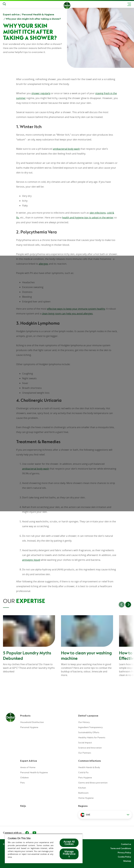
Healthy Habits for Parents (92, 737)
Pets (23, 783)
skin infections (98, 213)
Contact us (126, 844)
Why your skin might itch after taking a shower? (33, 19)
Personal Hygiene (29, 727)
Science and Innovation (90, 748)
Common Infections (90, 761)
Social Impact (85, 743)
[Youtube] (34, 833)
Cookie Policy (124, 857)
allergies (43, 264)
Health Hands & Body (89, 767)
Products (25, 716)
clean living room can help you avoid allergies (67, 314)
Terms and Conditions (121, 848)
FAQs (23, 806)
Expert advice (11, 14)
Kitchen (82, 788)
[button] (105, 815)
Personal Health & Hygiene (38, 14)
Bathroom (83, 793)
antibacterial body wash (66, 149)
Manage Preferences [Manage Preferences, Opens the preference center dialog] (69, 854)
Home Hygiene (86, 798)
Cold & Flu (83, 772)
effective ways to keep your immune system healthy (76, 309)
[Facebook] (27, 833)
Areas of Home (28, 767)
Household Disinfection (32, 722)
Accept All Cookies (69, 843)
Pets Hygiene (85, 778)
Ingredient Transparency (90, 727)
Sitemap (127, 861)
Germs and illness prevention (93, 783)
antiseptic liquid (31, 560)
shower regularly (41, 93)
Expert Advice (29, 761)
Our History (84, 722)
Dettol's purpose (88, 716)
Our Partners (85, 753)
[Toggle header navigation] (129, 4)
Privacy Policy (124, 853)
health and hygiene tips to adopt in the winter (88, 218)
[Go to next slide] (128, 605)
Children (24, 778)
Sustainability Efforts (89, 732)
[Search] (4, 4)
